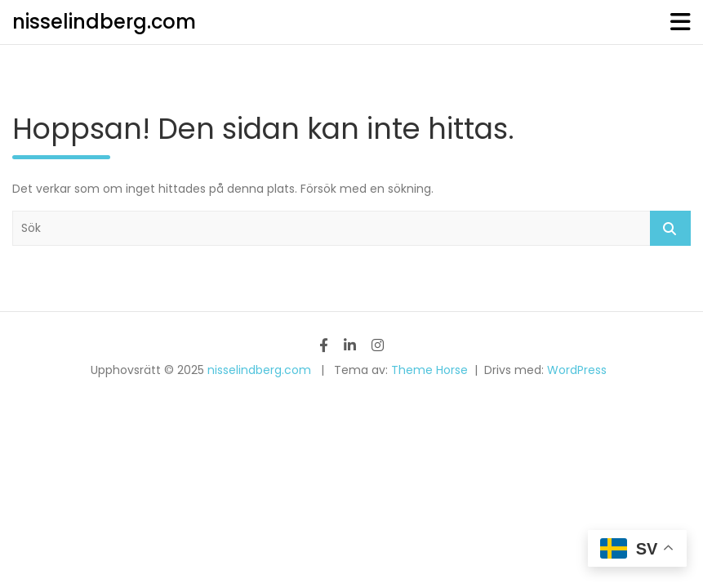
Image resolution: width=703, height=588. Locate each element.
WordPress (577, 370)
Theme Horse (429, 370)
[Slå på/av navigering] (681, 22)
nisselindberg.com (104, 22)
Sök (670, 228)
